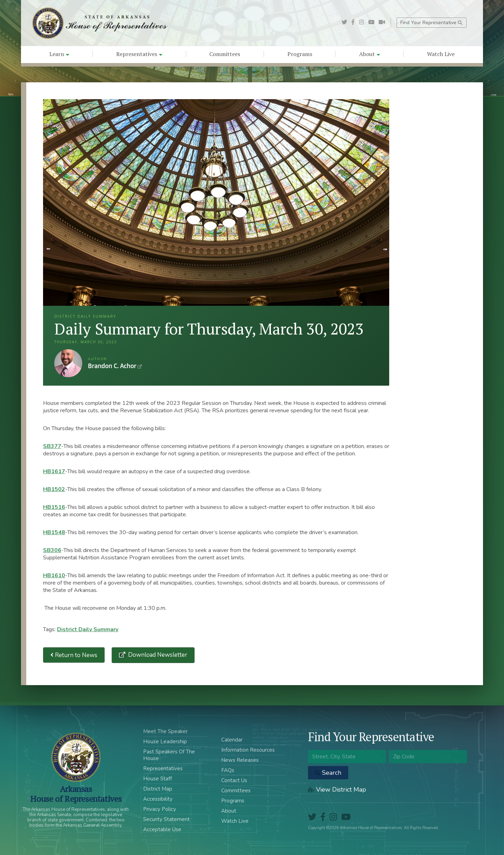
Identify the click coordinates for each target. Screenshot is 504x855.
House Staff (157, 779)
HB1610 (54, 575)
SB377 (52, 446)
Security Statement (166, 819)
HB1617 (54, 471)
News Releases (240, 760)
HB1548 (54, 532)
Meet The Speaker (165, 731)
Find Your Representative (431, 23)
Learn (59, 54)
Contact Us (234, 780)
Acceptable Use (162, 829)
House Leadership (165, 742)
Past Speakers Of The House (169, 755)
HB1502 (54, 489)
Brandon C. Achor (68, 363)
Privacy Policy (160, 809)
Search (328, 773)
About (370, 54)
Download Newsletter (157, 655)
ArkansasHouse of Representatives (76, 794)
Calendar (232, 740)
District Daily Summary (88, 629)
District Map (158, 789)
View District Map (337, 790)
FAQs (228, 770)
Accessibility (158, 799)
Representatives (139, 54)
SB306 (52, 550)
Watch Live (441, 54)
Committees (225, 54)
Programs (300, 54)
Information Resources (248, 750)
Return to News (74, 655)
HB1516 (54, 507)
